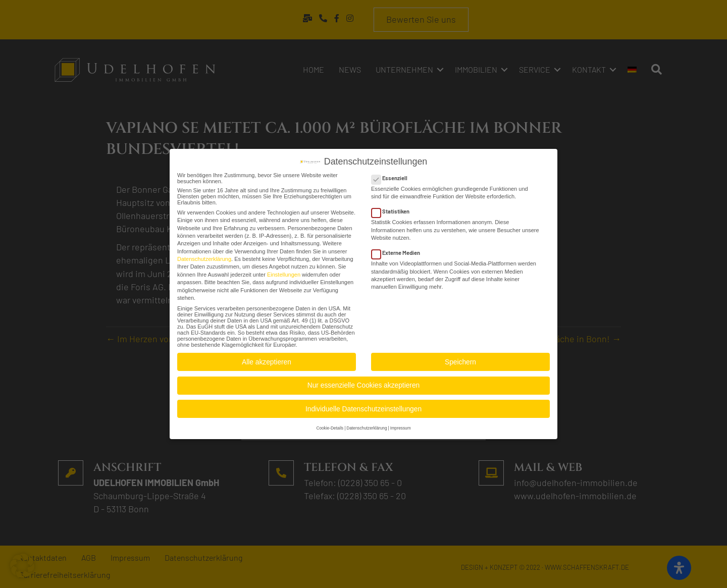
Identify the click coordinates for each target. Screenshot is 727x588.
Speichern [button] (460, 359)
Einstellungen (284, 272)
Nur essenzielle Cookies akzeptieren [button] (363, 382)
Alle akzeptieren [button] (267, 359)
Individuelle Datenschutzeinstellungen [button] (363, 406)
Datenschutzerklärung (204, 256)
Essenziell (393, 175)
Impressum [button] (401, 425)
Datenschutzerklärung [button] (367, 425)
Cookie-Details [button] (330, 425)
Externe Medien (399, 250)
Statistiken (394, 208)
